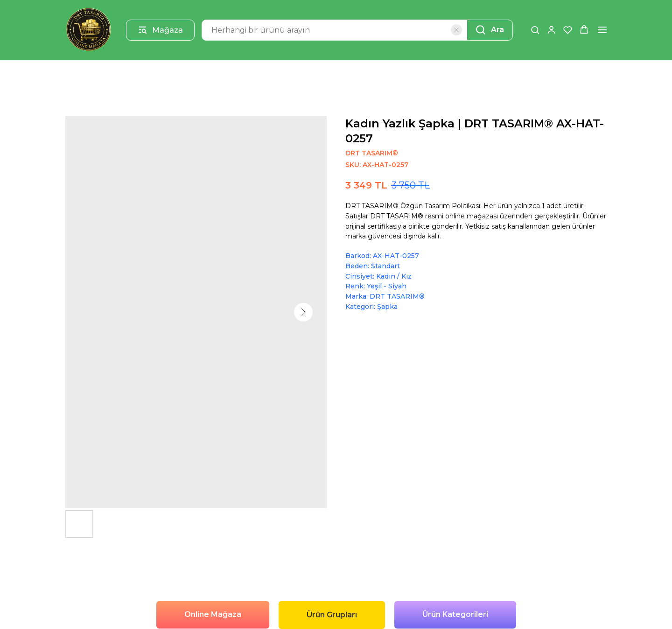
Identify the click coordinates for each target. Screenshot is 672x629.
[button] (535, 30)
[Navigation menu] (602, 30)
